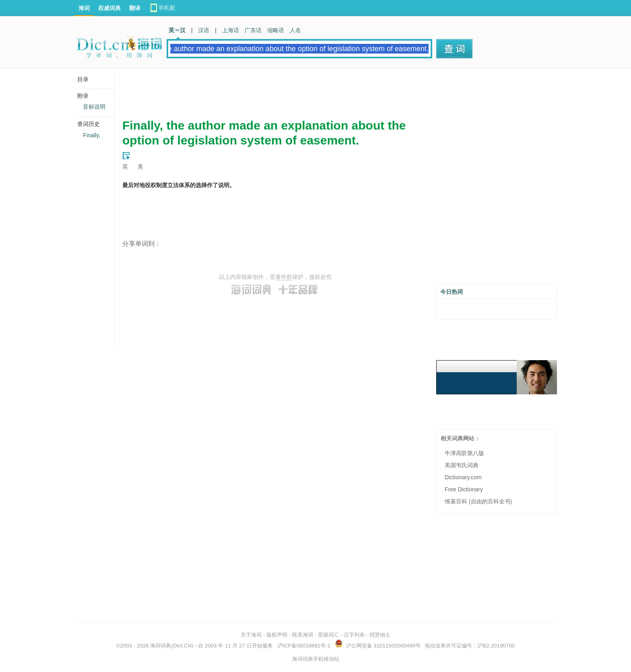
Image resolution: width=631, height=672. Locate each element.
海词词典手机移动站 (316, 659)
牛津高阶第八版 (464, 453)
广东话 (253, 30)
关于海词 (251, 635)
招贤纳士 (380, 635)
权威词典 (109, 8)
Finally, (92, 135)
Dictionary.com (463, 477)
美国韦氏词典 (462, 465)
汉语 (204, 30)
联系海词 (303, 635)
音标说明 (94, 107)
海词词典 (161, 646)
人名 (295, 30)
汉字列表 (354, 635)
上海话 (231, 30)
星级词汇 (328, 635)
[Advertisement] (269, 91)
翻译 (135, 8)
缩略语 (276, 30)
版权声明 (277, 635)
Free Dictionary (464, 489)
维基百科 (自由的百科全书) (478, 501)
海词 (84, 8)
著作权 (284, 277)
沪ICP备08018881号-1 (304, 646)
